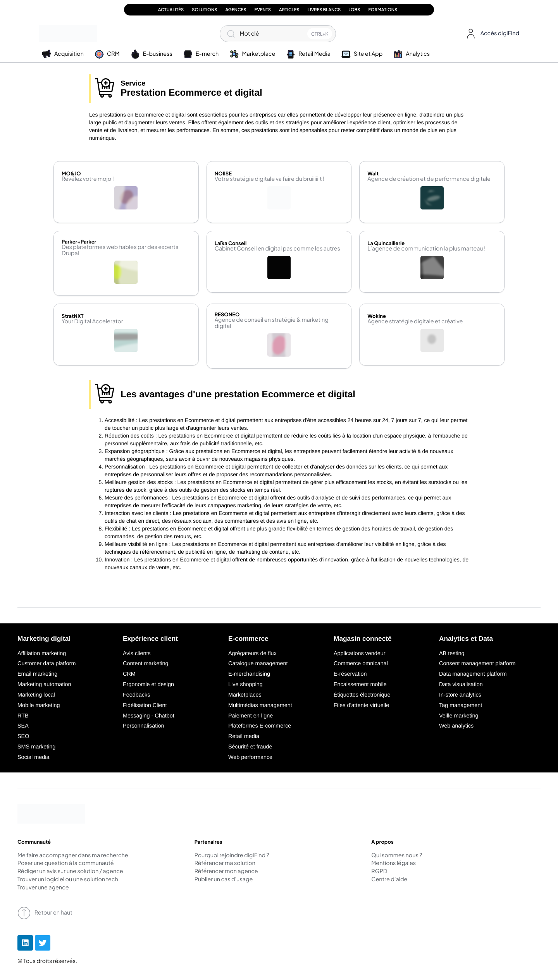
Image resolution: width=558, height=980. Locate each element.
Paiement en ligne (251, 716)
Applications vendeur (360, 654)
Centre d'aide (389, 880)
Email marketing (37, 674)
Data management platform (473, 674)
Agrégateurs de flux (252, 654)
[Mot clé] (278, 34)
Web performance (250, 757)
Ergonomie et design (148, 685)
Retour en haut (45, 913)
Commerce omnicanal (361, 664)
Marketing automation (44, 685)
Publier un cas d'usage (224, 880)
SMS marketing (36, 747)
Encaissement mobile (360, 685)
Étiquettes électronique (362, 695)
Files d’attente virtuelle (361, 705)
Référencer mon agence (226, 872)
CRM (129, 674)
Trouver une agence (43, 888)
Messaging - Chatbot (149, 716)
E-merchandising (249, 674)
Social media (33, 757)
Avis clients (137, 654)
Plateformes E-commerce (260, 726)
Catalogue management (258, 664)
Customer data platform (46, 664)
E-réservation (350, 674)
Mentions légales (394, 863)
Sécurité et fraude (250, 747)
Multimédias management (260, 705)
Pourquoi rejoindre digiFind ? (232, 856)
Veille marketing (459, 716)
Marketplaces (245, 695)
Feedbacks (136, 695)
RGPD (379, 872)
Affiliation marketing (42, 654)
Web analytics (456, 726)
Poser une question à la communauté (66, 863)
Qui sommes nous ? (397, 856)
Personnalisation (143, 726)
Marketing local (36, 695)
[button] (491, 34)
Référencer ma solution (225, 863)
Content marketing (146, 664)
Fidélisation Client (145, 705)
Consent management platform (477, 664)
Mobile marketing (39, 705)
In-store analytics (460, 695)
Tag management (461, 705)
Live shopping (245, 685)
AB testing (452, 654)
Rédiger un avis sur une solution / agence (70, 872)
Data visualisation (461, 685)
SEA (23, 726)
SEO (23, 736)
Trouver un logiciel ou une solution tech (68, 880)
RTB (23, 716)
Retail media (244, 736)
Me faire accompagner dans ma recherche (73, 856)
